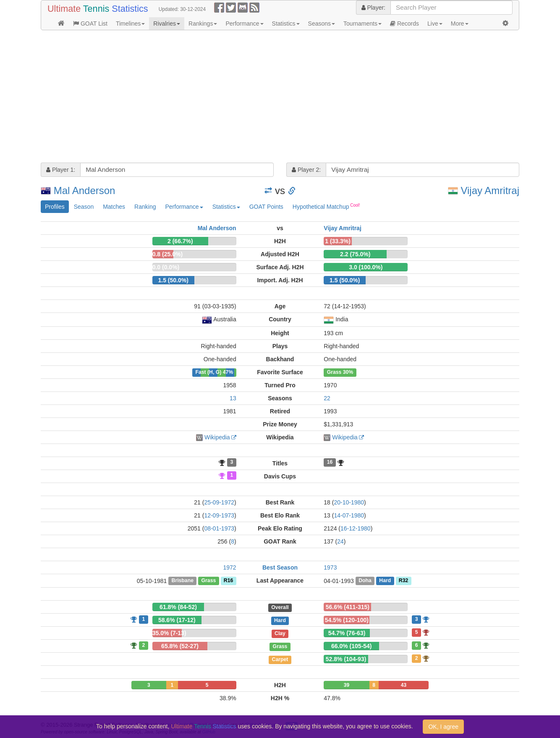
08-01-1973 (219, 528)
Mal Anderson (85, 190)
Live (435, 24)
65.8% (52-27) (180, 646)
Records (404, 24)
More (460, 24)
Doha (365, 581)
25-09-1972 (219, 502)
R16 (228, 581)
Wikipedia (217, 437)
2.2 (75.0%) (355, 254)
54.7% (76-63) (347, 633)
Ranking (145, 207)
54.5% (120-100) (347, 620)
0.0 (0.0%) (166, 267)
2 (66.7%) (180, 241)
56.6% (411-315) (348, 607)
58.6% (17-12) (177, 620)
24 (340, 541)
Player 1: (61, 170)
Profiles (55, 207)
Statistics (286, 24)
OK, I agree (443, 727)
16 (330, 462)
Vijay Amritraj (490, 190)
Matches (114, 207)
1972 (230, 567)
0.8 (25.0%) (167, 254)
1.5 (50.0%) (173, 280)
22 (327, 398)
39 (347, 685)
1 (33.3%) (338, 241)
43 (404, 685)
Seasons (322, 24)
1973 (330, 567)
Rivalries (167, 24)
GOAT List (90, 24)
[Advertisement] (280, 97)
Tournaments (362, 24)
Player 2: (306, 170)
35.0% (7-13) (169, 633)
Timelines (130, 24)
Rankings (203, 24)
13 (233, 398)
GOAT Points (266, 207)
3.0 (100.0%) (366, 267)
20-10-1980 (349, 502)
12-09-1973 (219, 515)
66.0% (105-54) (352, 646)
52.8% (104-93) (346, 659)
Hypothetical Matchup (326, 206)
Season (84, 207)
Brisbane (183, 581)
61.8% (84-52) (178, 607)
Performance (244, 24)
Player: (373, 8)
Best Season (280, 567)
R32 (403, 581)
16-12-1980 (356, 528)
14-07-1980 (349, 515)
